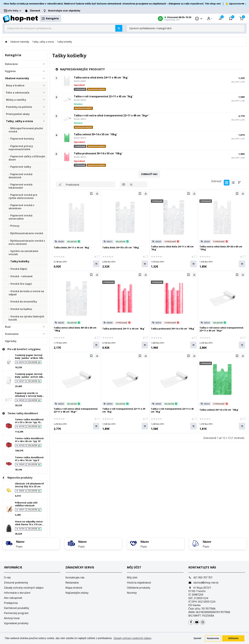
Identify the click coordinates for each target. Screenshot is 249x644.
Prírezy (15, 226)
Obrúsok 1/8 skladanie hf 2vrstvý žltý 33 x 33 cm (29, 485)
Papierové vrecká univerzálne (20, 217)
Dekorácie (11, 64)
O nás (7, 577)
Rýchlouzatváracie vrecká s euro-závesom (27, 242)
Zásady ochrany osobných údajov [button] (132, 638)
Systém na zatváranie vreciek (23, 253)
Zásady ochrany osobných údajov (24, 588)
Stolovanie (12, 334)
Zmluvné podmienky (16, 583)
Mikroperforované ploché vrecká (26, 130)
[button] (44, 64)
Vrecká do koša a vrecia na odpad (26, 293)
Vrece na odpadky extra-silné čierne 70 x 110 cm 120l (29, 523)
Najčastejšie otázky (77, 593)
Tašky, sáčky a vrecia (43, 42)
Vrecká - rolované (21, 276)
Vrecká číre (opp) (21, 284)
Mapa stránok (74, 588)
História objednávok (139, 583)
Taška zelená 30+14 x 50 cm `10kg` (96, 134)
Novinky (132, 593)
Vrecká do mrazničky (24, 302)
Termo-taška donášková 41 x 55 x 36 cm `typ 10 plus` (29, 421)
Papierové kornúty (22, 139)
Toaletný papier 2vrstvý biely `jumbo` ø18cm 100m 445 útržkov (30, 357)
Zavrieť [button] (197, 638)
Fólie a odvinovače (18, 93)
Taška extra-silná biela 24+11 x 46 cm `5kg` (101, 77)
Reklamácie (72, 583)
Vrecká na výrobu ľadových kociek (26, 318)
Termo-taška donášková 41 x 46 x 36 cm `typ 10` (29, 440)
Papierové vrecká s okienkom (21, 207)
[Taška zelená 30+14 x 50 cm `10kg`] (67, 138)
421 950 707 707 (200, 577)
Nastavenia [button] (213, 638)
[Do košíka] (96, 264)
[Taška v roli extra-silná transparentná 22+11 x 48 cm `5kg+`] (67, 119)
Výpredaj (11, 341)
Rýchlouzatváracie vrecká (27, 233)
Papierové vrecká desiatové (20, 176)
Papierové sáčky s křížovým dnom (27, 158)
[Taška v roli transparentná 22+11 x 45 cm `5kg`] (67, 100)
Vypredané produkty (16, 623)
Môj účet (132, 577)
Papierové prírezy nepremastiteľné (21, 148)
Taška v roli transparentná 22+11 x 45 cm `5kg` (104, 96)
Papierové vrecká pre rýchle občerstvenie (23, 196)
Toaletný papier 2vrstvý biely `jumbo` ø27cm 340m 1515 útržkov (30, 376)
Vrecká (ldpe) (19, 269)
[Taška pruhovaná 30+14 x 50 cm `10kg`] (67, 157)
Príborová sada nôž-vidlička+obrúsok (27, 504)
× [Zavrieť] (243, 3)
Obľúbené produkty (139, 588)
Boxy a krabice (15, 85)
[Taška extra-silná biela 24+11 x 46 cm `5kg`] (67, 81)
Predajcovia (11, 603)
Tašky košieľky (64, 42)
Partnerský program (16, 613)
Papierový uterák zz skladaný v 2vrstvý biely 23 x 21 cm (29, 395)
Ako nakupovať (13, 598)
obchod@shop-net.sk (203, 583)
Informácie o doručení (17, 593)
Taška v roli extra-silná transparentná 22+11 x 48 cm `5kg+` (112, 115)
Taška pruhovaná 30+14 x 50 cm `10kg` (98, 153)
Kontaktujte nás (75, 577)
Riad (8, 327)
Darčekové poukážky (17, 608)
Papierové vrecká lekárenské (20, 186)
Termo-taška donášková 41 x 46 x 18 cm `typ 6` (29, 459)
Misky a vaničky (16, 100)
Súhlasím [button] (233, 638)
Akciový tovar (12, 618)
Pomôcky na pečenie (19, 107)
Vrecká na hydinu (21, 309)
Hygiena (10, 71)
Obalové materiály (20, 42)
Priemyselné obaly (18, 114)
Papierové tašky (21, 167)
